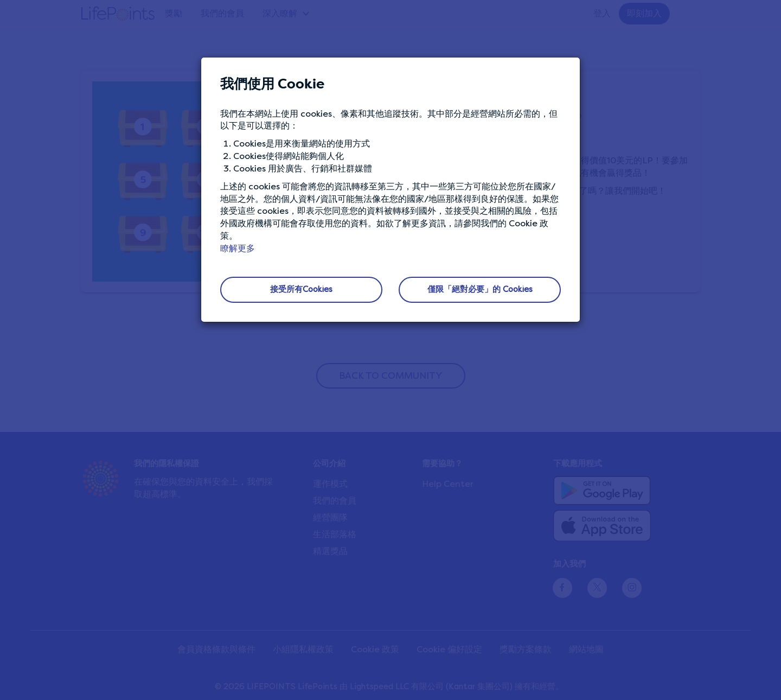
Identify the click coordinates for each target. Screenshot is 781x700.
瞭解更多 (238, 248)
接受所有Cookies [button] (301, 289)
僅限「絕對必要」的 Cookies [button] (480, 289)
